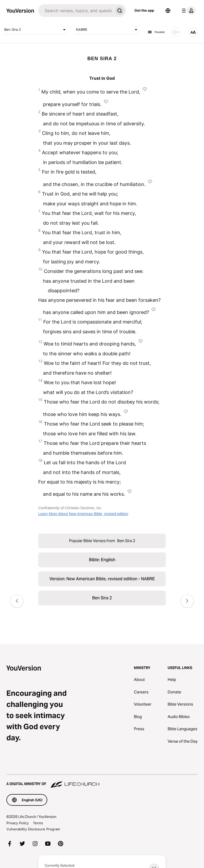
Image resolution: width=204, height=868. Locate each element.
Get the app (144, 10)
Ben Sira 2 (36, 30)
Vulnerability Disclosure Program (33, 829)
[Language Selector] (168, 11)
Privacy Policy (18, 823)
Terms (38, 823)
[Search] (76, 11)
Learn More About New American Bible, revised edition (83, 514)
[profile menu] (188, 11)
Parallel (156, 32)
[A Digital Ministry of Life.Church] (102, 781)
